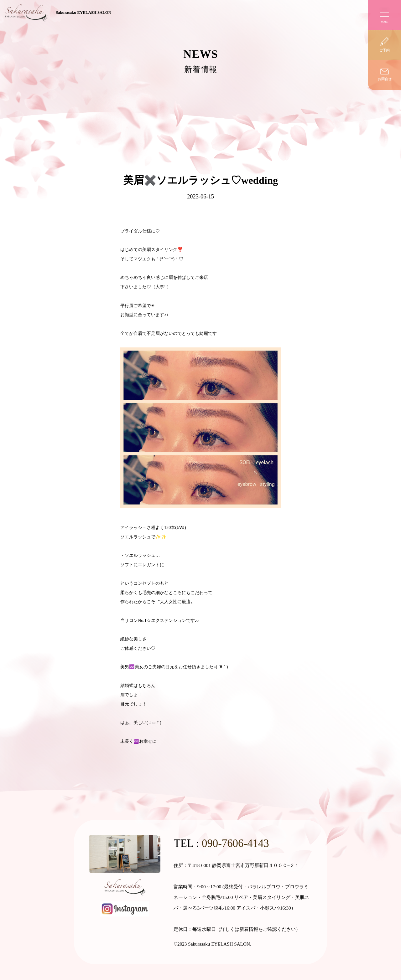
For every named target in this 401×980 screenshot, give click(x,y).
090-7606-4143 (235, 843)
